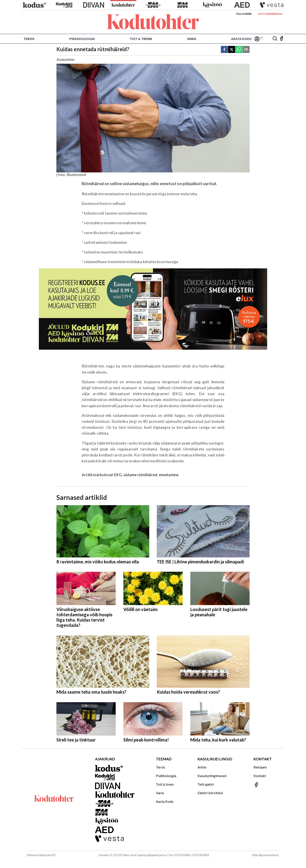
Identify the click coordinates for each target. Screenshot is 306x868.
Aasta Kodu (241, 39)
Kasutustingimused (212, 776)
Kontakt (260, 776)
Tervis (29, 39)
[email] (246, 50)
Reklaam (260, 767)
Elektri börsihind (210, 793)
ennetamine (169, 475)
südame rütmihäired (140, 475)
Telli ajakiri (244, 14)
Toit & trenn (141, 39)
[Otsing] (275, 39)
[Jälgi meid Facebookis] (281, 39)
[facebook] (224, 50)
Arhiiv (202, 767)
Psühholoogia (82, 39)
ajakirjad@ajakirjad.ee (152, 855)
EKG (118, 475)
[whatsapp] (239, 50)
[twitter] (232, 50)
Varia (192, 39)
